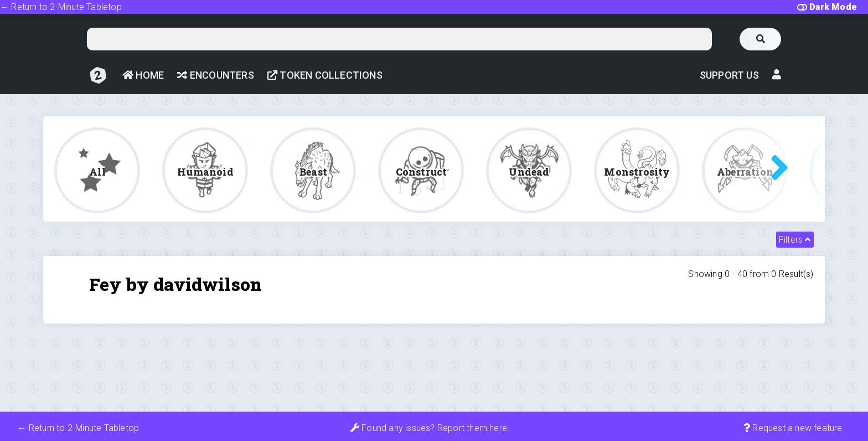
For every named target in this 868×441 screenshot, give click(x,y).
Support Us (729, 75)
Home (143, 75)
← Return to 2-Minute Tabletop (61, 7)
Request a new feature (793, 428)
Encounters (215, 75)
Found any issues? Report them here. (430, 428)
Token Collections (325, 75)
